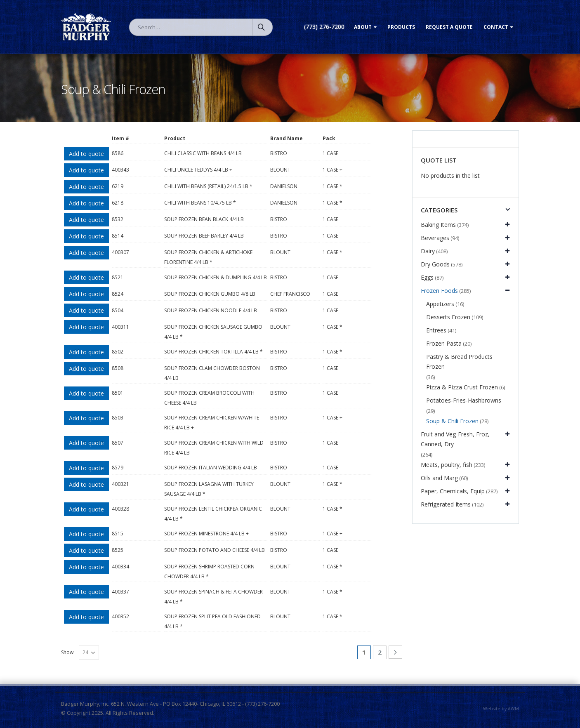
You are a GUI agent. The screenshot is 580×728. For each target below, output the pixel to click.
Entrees (436, 330)
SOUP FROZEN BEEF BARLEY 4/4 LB (204, 236)
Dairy (428, 251)
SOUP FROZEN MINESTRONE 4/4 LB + (206, 534)
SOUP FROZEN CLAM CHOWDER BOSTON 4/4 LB (212, 373)
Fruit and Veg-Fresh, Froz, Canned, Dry (455, 439)
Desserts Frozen (448, 317)
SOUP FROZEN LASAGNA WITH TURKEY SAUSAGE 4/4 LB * (209, 489)
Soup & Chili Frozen (452, 421)
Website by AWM (501, 709)
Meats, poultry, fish (447, 465)
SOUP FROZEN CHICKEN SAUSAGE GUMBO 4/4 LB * (213, 332)
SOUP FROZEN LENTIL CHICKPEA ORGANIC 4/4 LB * (213, 514)
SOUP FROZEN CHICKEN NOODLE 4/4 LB (211, 310)
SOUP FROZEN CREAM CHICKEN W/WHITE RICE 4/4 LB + (212, 423)
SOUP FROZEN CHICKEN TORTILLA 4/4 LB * (213, 352)
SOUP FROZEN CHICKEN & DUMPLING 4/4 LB (216, 277)
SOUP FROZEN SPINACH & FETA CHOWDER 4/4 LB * (213, 597)
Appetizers (440, 304)
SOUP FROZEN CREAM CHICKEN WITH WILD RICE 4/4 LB (214, 448)
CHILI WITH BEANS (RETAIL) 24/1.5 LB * (208, 186)
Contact (496, 27)
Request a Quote (449, 27)
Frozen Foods (439, 291)
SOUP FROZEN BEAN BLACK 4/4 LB (204, 219)
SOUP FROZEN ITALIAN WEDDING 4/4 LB (211, 468)
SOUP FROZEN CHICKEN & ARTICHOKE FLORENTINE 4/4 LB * (208, 257)
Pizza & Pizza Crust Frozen (462, 387)
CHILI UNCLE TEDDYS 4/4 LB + (198, 170)
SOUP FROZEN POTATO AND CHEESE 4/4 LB (215, 550)
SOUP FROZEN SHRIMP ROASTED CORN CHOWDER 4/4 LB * (209, 571)
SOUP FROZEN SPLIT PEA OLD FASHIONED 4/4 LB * (212, 621)
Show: (68, 652)
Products (401, 27)
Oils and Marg (439, 478)
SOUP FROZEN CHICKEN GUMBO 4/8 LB (210, 294)
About (363, 27)
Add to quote (86, 154)
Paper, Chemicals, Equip (453, 491)
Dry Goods (435, 264)
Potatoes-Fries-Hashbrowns (464, 400)
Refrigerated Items (446, 504)
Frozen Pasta (444, 343)
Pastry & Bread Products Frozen (459, 362)
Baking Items (438, 225)
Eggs (427, 277)
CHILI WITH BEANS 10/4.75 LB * (200, 203)
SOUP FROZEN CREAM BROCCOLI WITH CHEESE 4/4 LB (209, 398)
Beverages (435, 238)
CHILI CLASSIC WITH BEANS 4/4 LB (203, 153)
